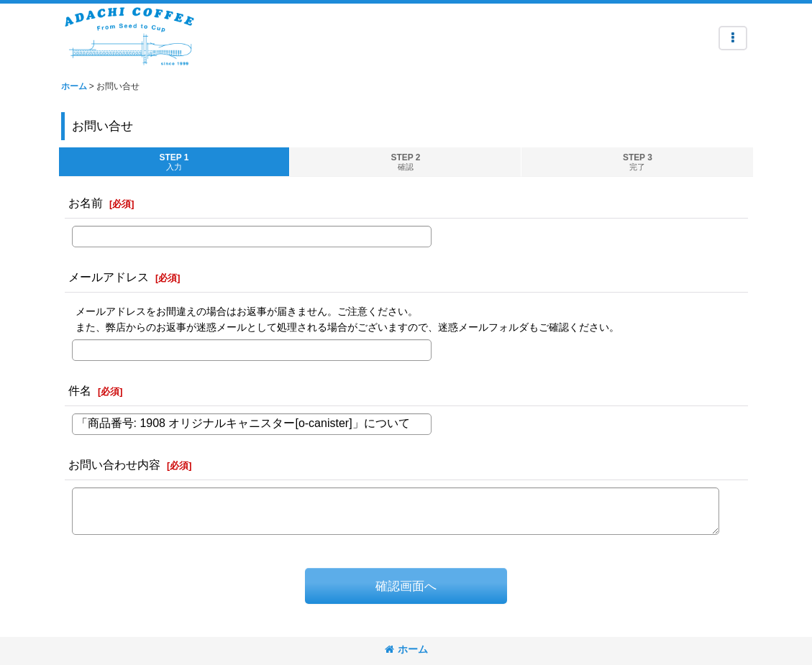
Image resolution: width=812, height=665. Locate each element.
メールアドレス (109, 277)
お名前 (86, 203)
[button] (733, 38)
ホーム (406, 649)
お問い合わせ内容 (114, 464)
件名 (80, 390)
